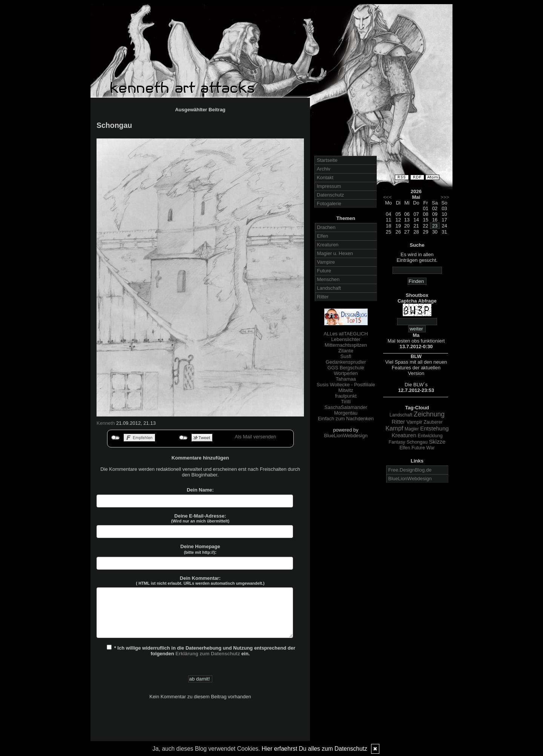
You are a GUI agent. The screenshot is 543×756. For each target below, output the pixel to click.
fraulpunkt (346, 396)
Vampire (326, 262)
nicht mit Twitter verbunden (183, 438)
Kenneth (106, 423)
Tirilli (346, 402)
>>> (445, 197)
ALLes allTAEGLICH (346, 334)
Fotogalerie (329, 204)
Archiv (324, 169)
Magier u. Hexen (335, 253)
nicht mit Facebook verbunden (116, 438)
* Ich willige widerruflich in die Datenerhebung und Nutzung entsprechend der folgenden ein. (201, 651)
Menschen (328, 279)
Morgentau (346, 413)
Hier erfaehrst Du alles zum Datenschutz (314, 749)
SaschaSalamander (346, 407)
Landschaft (329, 288)
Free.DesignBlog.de (410, 470)
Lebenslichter (346, 339)
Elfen (323, 236)
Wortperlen (346, 373)
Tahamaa (346, 379)
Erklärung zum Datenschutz (208, 654)
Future (324, 271)
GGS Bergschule (346, 368)
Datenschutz (330, 195)
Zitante (346, 351)
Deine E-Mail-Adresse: (200, 518)
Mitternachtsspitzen (346, 345)
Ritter (323, 297)
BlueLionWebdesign (346, 436)
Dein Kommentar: (200, 580)
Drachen (326, 227)
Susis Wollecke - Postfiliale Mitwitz (346, 387)
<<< (387, 197)
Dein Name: (200, 490)
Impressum (329, 186)
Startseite (327, 160)
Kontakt (325, 177)
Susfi (346, 356)
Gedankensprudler (346, 362)
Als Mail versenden (256, 437)
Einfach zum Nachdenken (346, 419)
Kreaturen (328, 245)
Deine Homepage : (200, 549)
